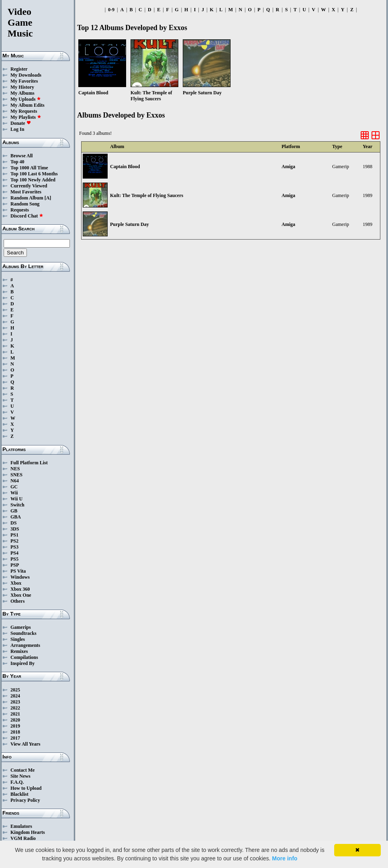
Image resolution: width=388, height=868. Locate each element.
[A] (48, 198)
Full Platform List (29, 463)
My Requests (24, 111)
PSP (15, 565)
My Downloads (26, 75)
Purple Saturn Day (130, 224)
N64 (15, 481)
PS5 (14, 559)
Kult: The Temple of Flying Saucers (147, 195)
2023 (15, 702)
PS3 (14, 547)
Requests (20, 210)
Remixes (19, 651)
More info (285, 858)
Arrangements (25, 645)
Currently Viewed (29, 186)
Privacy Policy (25, 800)
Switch (17, 505)
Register (19, 69)
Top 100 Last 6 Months (34, 174)
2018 (15, 732)
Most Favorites (26, 192)
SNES (16, 475)
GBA (16, 517)
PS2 (14, 541)
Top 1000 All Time (29, 168)
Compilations (24, 657)
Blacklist (19, 794)
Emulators (21, 826)
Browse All (21, 156)
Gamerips (21, 627)
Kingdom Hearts (28, 832)
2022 (15, 708)
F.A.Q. (17, 782)
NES (15, 469)
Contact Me (22, 770)
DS (13, 523)
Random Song (25, 204)
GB (14, 511)
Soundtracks (23, 633)
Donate (21, 123)
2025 (15, 690)
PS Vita (18, 571)
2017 (15, 738)
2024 (15, 696)
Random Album (27, 198)
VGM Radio (23, 838)
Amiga (288, 167)
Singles (18, 639)
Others (17, 601)
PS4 (14, 553)
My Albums (22, 93)
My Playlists (26, 117)
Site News (20, 776)
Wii (14, 493)
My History (22, 87)
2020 (15, 720)
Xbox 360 (20, 589)
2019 (15, 726)
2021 (15, 714)
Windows (20, 577)
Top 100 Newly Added (33, 180)
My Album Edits (28, 105)
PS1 (14, 535)
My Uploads (26, 99)
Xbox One (21, 595)
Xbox (16, 583)
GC (14, 487)
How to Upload (26, 788)
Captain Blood (125, 167)
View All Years (25, 744)
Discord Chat (27, 216)
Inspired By (22, 663)
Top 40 (17, 162)
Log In (17, 129)
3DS (15, 529)
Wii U (16, 499)
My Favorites (24, 81)
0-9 (111, 10)
